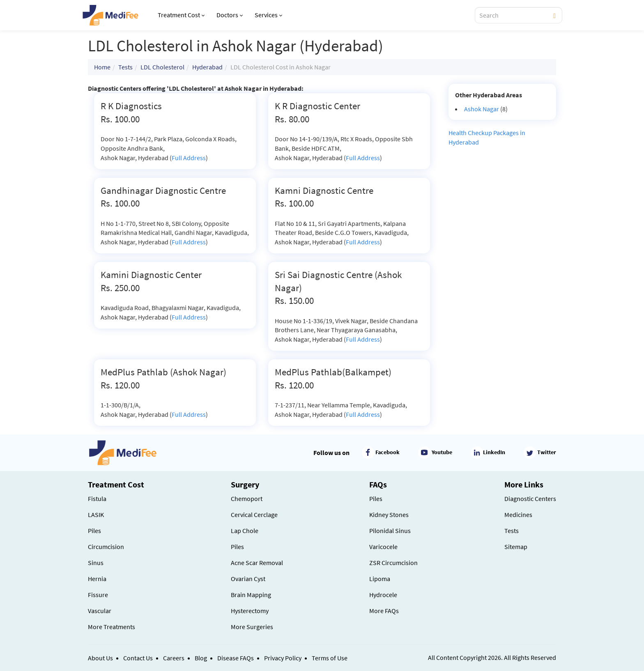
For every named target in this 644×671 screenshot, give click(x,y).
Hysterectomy (250, 611)
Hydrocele (383, 595)
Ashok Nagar (482, 109)
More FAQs (384, 611)
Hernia (97, 579)
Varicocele (383, 547)
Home (102, 67)
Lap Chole (245, 531)
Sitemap (516, 547)
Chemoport (247, 499)
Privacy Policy (283, 658)
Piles (94, 531)
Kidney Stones (389, 515)
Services (268, 15)
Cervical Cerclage (254, 515)
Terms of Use (330, 658)
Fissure (98, 595)
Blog (201, 658)
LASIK (96, 515)
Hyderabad (207, 67)
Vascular (100, 611)
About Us (100, 658)
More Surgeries (252, 627)
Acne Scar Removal (257, 563)
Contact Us (138, 658)
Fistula (97, 499)
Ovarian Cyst (248, 579)
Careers (174, 658)
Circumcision (106, 547)
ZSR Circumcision (393, 563)
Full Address (189, 158)
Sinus (96, 563)
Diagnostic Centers (530, 499)
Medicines (518, 515)
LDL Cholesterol (162, 67)
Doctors (230, 15)
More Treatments (112, 627)
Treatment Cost (181, 15)
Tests (125, 67)
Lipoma (380, 579)
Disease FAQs (236, 658)
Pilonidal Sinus (390, 531)
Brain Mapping (251, 595)
